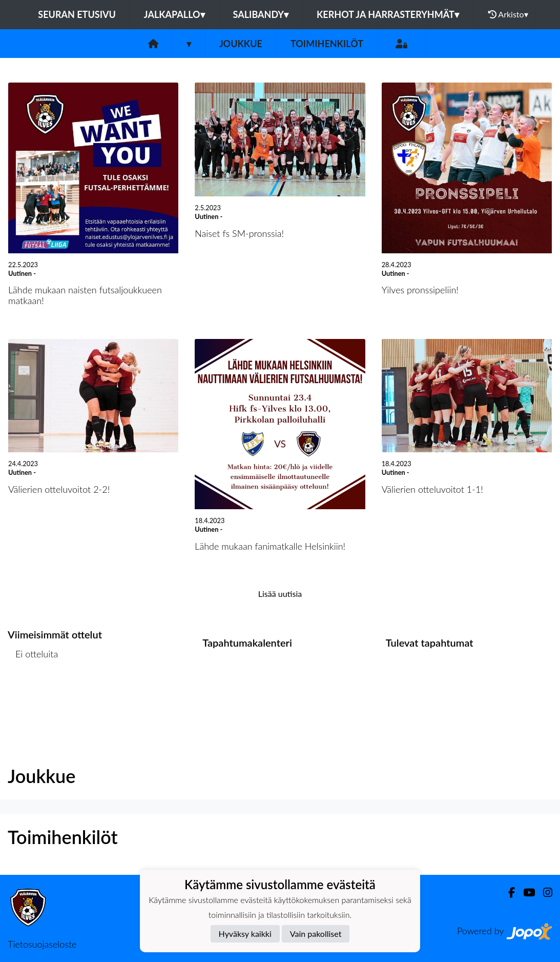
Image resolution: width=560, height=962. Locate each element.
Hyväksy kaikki (245, 934)
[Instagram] (544, 893)
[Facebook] (507, 893)
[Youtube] (525, 893)
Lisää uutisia (280, 594)
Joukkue (241, 44)
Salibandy (261, 14)
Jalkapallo (174, 14)
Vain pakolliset (316, 934)
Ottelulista (33, 694)
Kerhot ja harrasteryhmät (388, 14)
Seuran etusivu (77, 14)
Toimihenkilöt (327, 44)
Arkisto (508, 14)
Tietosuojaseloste (42, 944)
